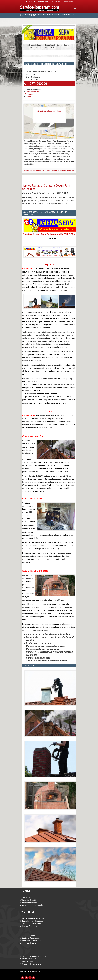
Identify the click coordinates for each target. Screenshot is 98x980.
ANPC (34, 971)
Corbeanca (57, 14)
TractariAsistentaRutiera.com (32, 936)
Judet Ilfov (49, 14)
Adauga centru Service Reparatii (37, 1)
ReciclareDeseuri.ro (29, 926)
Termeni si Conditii (28, 900)
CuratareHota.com (28, 959)
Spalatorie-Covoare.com (31, 924)
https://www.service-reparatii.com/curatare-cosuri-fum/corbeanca (49, 170)
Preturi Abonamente (29, 903)
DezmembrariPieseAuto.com (32, 918)
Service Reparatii (26, 14)
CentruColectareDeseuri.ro (32, 921)
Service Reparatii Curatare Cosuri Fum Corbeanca (46, 187)
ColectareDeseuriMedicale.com (33, 956)
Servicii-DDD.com (28, 961)
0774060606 (38, 84)
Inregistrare (69, 1)
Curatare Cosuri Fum (38, 14)
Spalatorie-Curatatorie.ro (31, 964)
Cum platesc (26, 898)
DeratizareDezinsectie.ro (31, 941)
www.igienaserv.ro (34, 92)
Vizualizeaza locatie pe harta (49, 111)
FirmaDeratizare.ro (28, 943)
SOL (39, 971)
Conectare (56, 1)
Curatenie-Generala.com (31, 938)
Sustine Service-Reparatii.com (33, 905)
